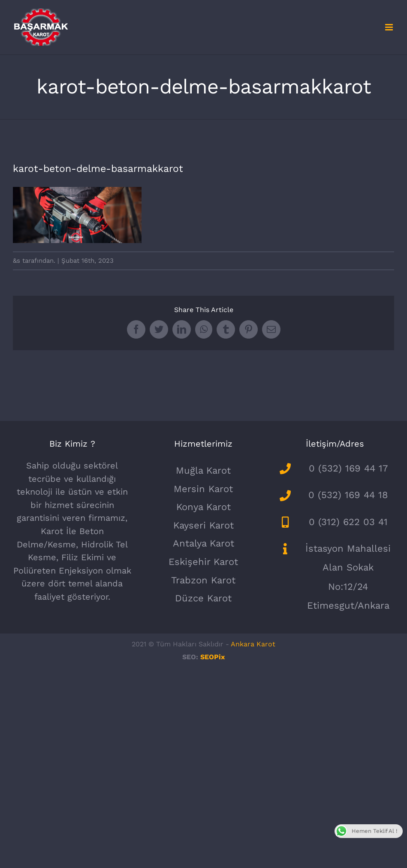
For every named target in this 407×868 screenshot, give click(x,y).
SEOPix (213, 657)
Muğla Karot (203, 470)
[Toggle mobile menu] (390, 27)
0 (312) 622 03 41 (348, 522)
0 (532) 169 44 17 (348, 468)
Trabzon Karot (203, 580)
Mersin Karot (203, 489)
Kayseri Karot (203, 525)
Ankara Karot (253, 644)
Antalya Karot (203, 543)
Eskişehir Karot (203, 562)
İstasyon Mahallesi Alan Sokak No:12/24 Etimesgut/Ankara (348, 577)
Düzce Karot (203, 598)
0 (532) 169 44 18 (348, 495)
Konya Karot (203, 507)
